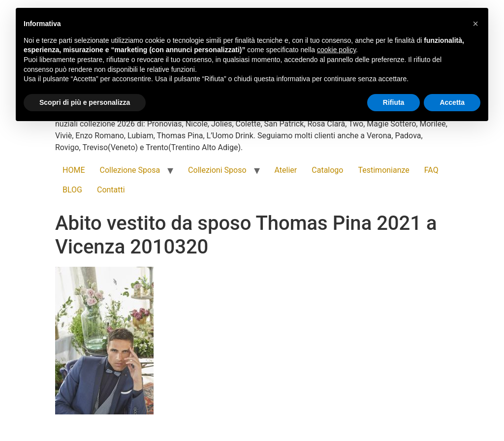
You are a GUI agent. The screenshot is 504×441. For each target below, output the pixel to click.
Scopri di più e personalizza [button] (85, 102)
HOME (74, 170)
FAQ (431, 170)
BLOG (72, 190)
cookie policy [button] (336, 50)
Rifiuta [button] (394, 102)
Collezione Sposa (130, 170)
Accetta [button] (452, 102)
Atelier (286, 170)
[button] (475, 24)
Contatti (111, 190)
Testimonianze (383, 170)
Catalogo (327, 170)
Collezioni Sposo (217, 170)
